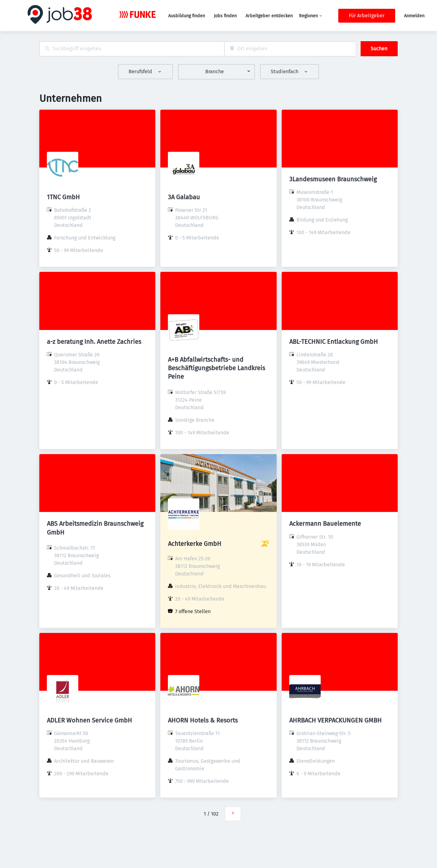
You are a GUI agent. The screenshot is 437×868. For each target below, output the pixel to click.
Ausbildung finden (187, 16)
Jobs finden (225, 16)
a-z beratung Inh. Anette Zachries (94, 342)
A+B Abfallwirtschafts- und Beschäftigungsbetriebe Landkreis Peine (216, 368)
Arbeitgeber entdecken (269, 16)
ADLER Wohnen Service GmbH (89, 720)
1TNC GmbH (63, 197)
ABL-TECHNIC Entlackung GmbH (334, 342)
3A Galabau (184, 197)
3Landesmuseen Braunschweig (333, 179)
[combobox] (132, 49)
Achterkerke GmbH (195, 544)
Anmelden (414, 16)
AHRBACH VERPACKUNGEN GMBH (335, 720)
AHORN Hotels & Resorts (203, 720)
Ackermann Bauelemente (325, 524)
